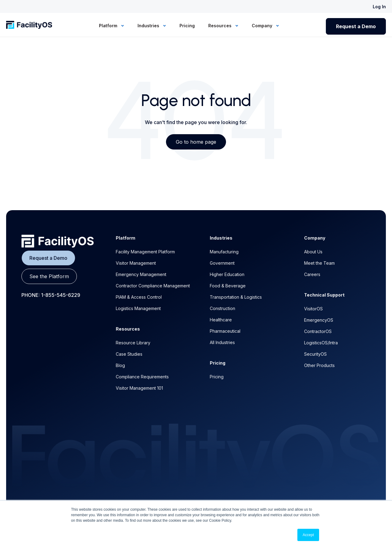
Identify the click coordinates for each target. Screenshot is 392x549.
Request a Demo (356, 26)
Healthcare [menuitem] (221, 320)
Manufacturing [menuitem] (224, 252)
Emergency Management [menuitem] (141, 274)
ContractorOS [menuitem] (318, 331)
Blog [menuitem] (120, 365)
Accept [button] (308, 535)
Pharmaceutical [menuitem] (225, 331)
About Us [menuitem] (313, 252)
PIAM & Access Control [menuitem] (139, 297)
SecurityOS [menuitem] (315, 354)
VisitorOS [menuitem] (313, 309)
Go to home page (196, 142)
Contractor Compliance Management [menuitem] (153, 286)
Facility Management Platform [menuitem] (145, 252)
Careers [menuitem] (312, 274)
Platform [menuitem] (109, 26)
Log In (379, 7)
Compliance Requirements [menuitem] (142, 377)
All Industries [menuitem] (222, 342)
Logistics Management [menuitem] (138, 308)
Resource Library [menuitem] (133, 343)
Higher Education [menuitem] (227, 274)
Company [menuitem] (263, 26)
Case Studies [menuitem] (129, 354)
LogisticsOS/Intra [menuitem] (321, 343)
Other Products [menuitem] (319, 365)
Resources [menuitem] (221, 26)
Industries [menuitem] (149, 26)
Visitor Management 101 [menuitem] (139, 388)
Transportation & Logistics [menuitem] (236, 297)
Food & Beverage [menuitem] (228, 286)
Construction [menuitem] (222, 308)
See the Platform (49, 276)
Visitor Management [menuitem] (136, 263)
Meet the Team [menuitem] (319, 263)
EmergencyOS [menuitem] (319, 320)
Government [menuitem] (222, 263)
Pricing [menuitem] (187, 26)
